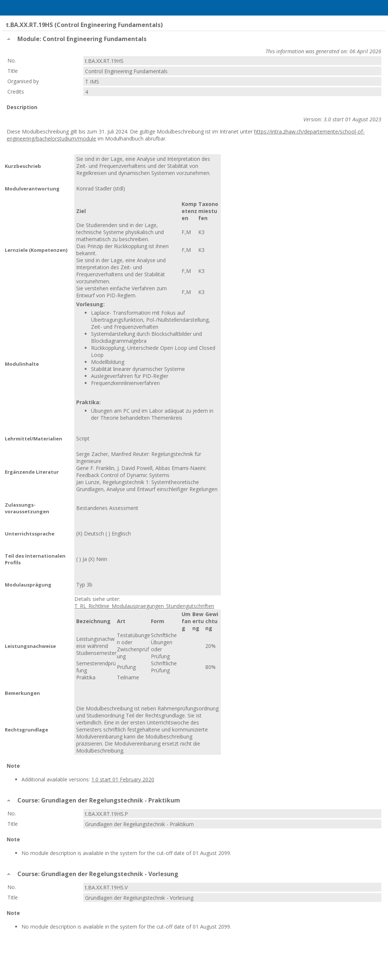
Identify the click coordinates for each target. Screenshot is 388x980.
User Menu (372, 8)
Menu (16, 8)
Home (45, 8)
